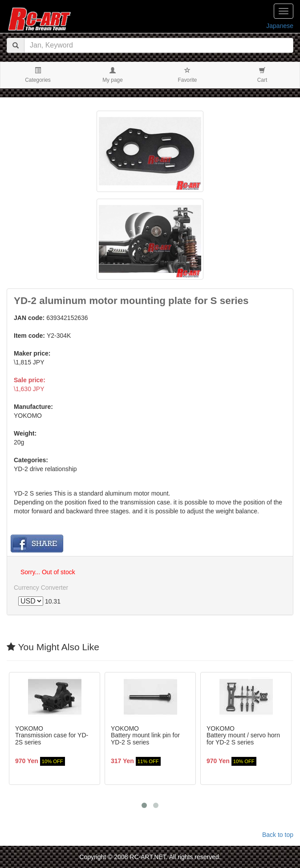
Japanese (280, 26)
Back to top (278, 835)
